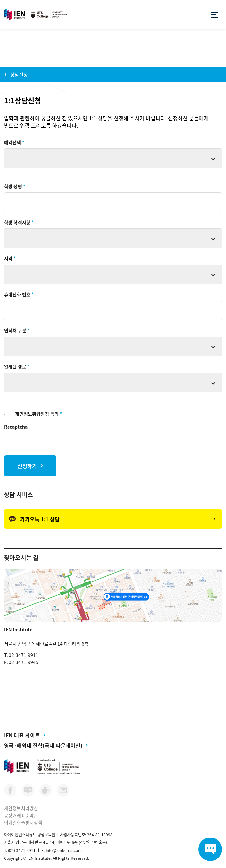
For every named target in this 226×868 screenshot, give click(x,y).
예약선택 (14, 142)
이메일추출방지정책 (23, 822)
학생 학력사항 (19, 222)
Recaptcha (16, 427)
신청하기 (27, 466)
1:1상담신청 (16, 74)
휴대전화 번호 (19, 294)
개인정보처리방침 (21, 808)
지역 (10, 258)
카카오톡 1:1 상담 (34, 519)
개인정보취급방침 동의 (38, 414)
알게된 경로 (17, 366)
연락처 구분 (17, 330)
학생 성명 (15, 186)
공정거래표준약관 (21, 815)
